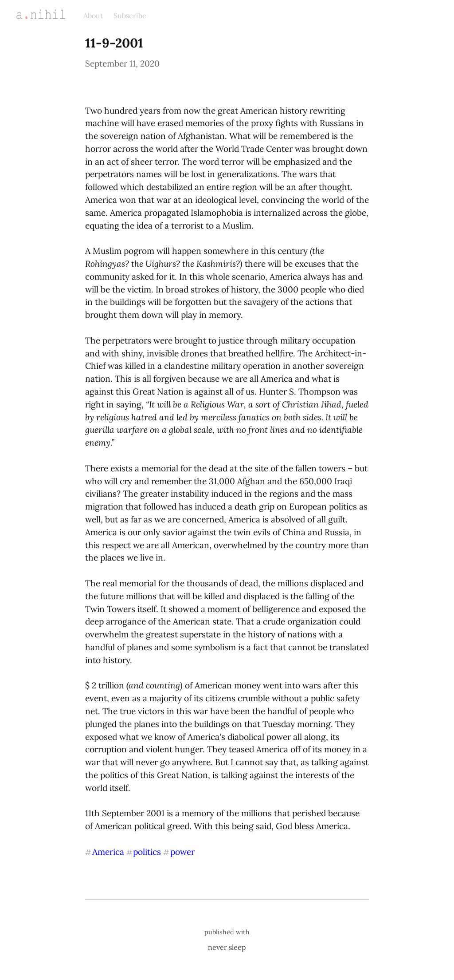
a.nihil (31, 14)
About (93, 16)
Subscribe (130, 16)
